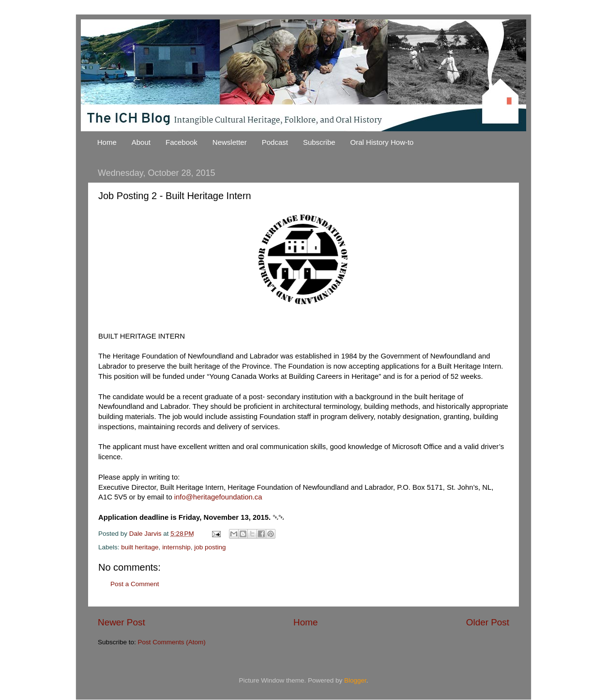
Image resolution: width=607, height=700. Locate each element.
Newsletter (230, 142)
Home (107, 142)
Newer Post (121, 622)
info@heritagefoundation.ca (218, 497)
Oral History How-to (382, 142)
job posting (210, 547)
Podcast (275, 142)
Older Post (488, 622)
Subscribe (319, 142)
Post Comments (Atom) (172, 642)
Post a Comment (135, 584)
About (141, 142)
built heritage (140, 547)
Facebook (182, 142)
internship (176, 547)
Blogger (355, 680)
